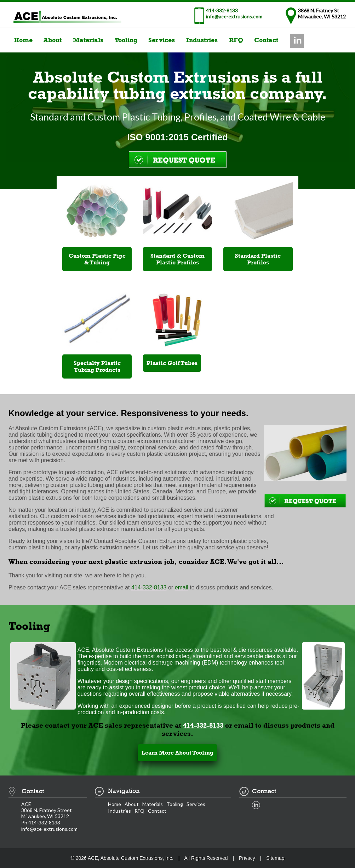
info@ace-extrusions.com (234, 16)
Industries (202, 40)
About (53, 40)
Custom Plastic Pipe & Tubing (97, 259)
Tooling (126, 40)
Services (162, 40)
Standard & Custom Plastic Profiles (177, 259)
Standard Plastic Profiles (258, 259)
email (182, 587)
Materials (88, 40)
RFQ (236, 40)
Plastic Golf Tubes (172, 363)
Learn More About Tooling (177, 753)
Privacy (247, 858)
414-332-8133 (222, 10)
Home (23, 40)
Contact (266, 40)
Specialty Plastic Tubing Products (97, 366)
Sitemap (275, 858)
